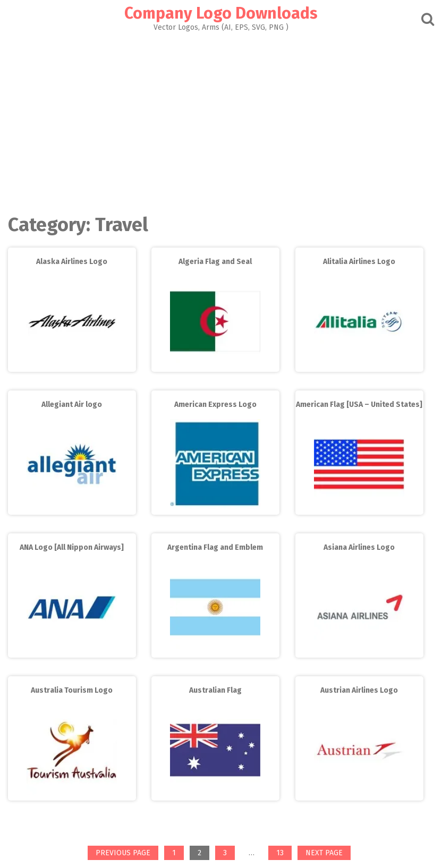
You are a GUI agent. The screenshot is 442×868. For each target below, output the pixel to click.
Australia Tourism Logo (72, 690)
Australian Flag (215, 690)
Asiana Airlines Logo (359, 547)
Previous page (123, 853)
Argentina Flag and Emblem (215, 547)
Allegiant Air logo (72, 405)
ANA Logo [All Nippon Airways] (72, 547)
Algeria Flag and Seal (215, 262)
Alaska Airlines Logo (72, 262)
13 (284, 854)
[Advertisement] (221, 120)
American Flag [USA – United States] (359, 405)
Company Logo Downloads (221, 13)
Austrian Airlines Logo (359, 690)
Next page (324, 853)
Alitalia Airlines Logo (359, 262)
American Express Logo (215, 405)
